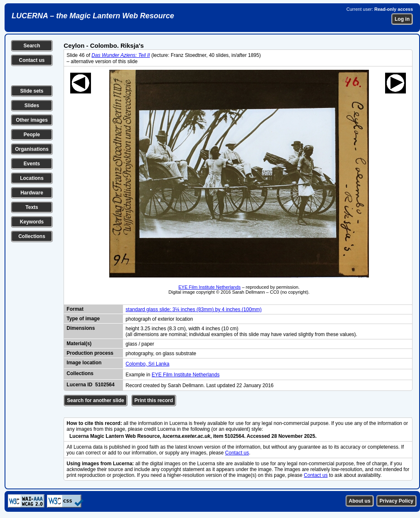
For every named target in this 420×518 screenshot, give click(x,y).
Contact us (32, 60)
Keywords (32, 222)
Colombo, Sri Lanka (147, 364)
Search (32, 46)
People (32, 135)
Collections (32, 236)
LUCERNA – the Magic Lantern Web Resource (93, 16)
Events (32, 164)
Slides (32, 106)
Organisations (32, 149)
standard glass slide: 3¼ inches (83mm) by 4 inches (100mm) (193, 309)
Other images (32, 120)
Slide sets (32, 91)
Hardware (32, 193)
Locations (32, 178)
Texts (32, 207)
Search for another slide (95, 400)
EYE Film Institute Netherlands (210, 287)
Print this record (154, 400)
